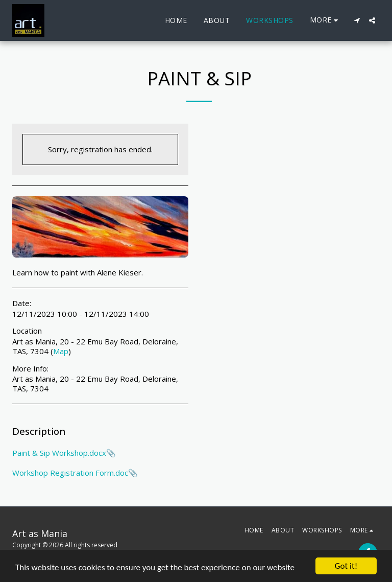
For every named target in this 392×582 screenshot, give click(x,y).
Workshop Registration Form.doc (70, 473)
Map (61, 351)
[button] (357, 20)
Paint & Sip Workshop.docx (59, 453)
